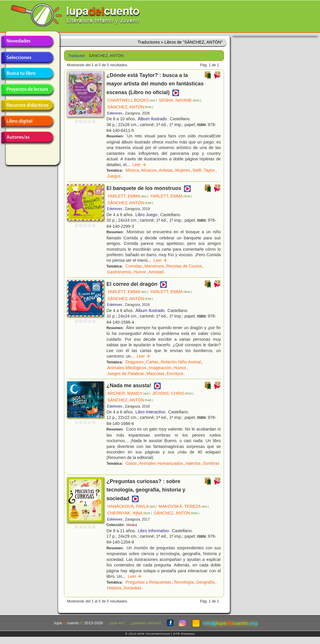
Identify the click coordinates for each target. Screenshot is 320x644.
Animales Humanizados (161, 463)
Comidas (134, 266)
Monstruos (154, 266)
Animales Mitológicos (127, 368)
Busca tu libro (27, 73)
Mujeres (183, 170)
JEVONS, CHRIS (173, 393)
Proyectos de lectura (27, 89)
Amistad (156, 272)
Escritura (175, 374)
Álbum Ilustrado (152, 119)
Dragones (135, 362)
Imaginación (160, 368)
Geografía (205, 582)
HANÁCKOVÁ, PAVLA (132, 506)
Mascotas (155, 374)
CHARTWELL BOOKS (132, 100)
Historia (114, 588)
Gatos (131, 463)
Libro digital (27, 121)
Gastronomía (119, 272)
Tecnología (184, 582)
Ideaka (132, 525)
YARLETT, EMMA (128, 196)
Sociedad (132, 588)
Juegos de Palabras (126, 374)
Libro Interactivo (150, 412)
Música (132, 170)
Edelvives (115, 113)
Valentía (193, 463)
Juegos (114, 176)
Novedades (27, 42)
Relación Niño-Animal (181, 362)
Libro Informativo (153, 531)
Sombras (211, 463)
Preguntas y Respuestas (149, 582)
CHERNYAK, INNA (130, 513)
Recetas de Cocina (184, 266)
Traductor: (76, 56)
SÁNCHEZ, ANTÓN (130, 107)
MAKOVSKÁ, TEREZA (184, 506)
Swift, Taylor (203, 170)
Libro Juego (146, 215)
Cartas (152, 362)
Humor (140, 272)
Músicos (149, 170)
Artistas (166, 170)
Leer (139, 165)
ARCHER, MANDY (129, 393)
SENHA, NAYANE (180, 100)
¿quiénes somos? (146, 623)
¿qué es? (117, 623)
